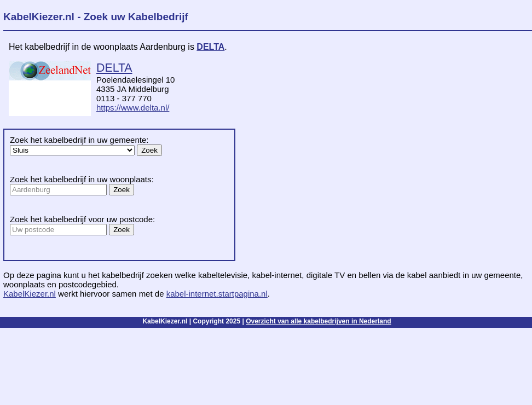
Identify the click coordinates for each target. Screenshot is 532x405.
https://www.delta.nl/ (133, 108)
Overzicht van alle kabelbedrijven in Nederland (318, 321)
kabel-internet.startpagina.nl (217, 294)
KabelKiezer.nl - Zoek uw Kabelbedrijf (96, 17)
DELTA (210, 47)
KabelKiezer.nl (30, 294)
